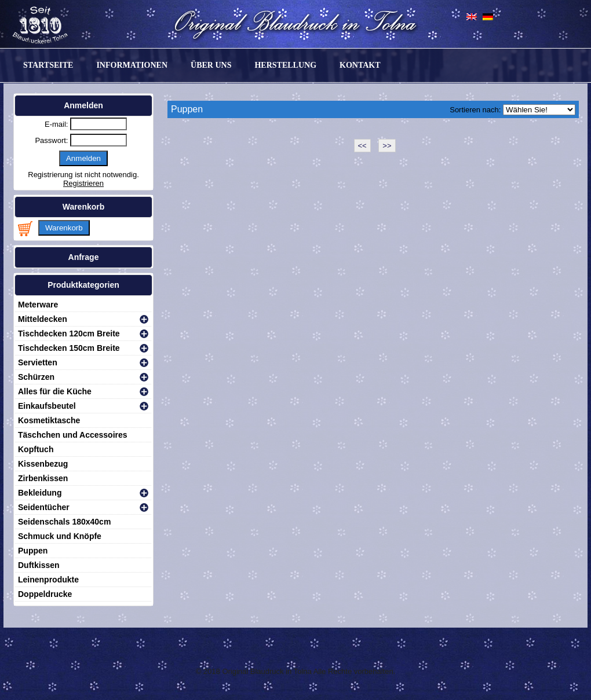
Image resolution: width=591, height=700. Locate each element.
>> (387, 146)
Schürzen (36, 377)
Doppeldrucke (45, 594)
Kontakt (360, 65)
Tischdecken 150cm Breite (69, 348)
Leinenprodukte (48, 580)
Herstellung (285, 65)
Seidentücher (44, 507)
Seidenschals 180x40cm (64, 522)
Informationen (132, 65)
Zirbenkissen (43, 478)
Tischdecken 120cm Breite (69, 333)
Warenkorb (64, 228)
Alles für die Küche (55, 391)
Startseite (48, 65)
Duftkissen (39, 565)
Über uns (211, 65)
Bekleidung (40, 493)
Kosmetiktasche (49, 420)
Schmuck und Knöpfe (60, 536)
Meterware (38, 305)
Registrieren (83, 183)
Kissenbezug (43, 464)
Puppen (33, 551)
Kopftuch (36, 449)
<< (362, 146)
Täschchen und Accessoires (73, 435)
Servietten (38, 362)
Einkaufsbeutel (47, 406)
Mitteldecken (43, 319)
